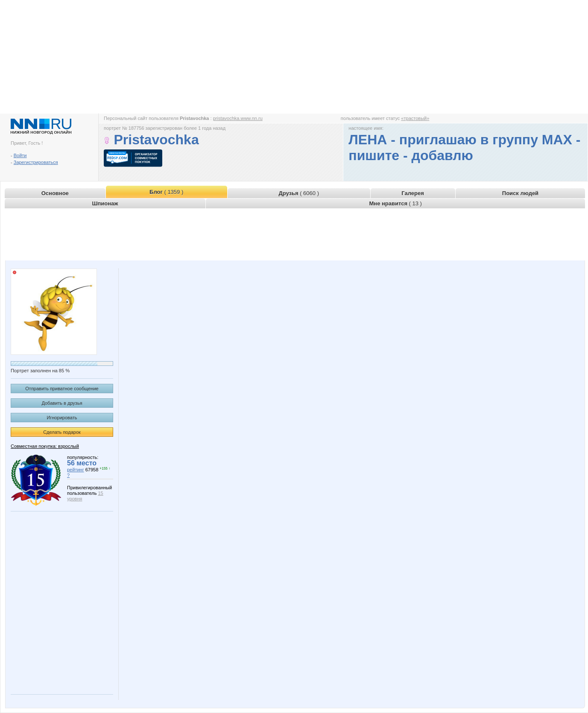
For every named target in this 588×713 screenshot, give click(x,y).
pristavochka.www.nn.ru (238, 118)
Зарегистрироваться (36, 162)
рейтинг (76, 470)
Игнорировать (62, 418)
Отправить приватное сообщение (62, 389)
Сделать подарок (62, 432)
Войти (20, 155)
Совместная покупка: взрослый (45, 446)
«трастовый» (415, 118)
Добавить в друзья (62, 403)
